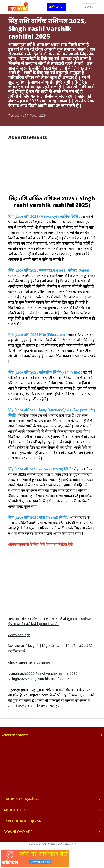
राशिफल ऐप (56, 7)
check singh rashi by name (29, 662)
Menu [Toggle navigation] (89, 7)
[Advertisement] (51, 168)
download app (19, 635)
